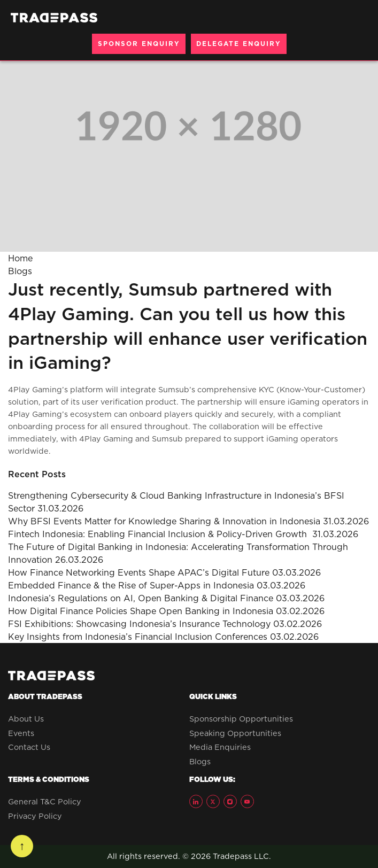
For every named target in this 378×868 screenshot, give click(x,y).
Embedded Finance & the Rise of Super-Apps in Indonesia (131, 585)
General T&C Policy (45, 802)
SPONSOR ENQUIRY (139, 44)
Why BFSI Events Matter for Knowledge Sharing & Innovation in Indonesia (164, 521)
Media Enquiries (220, 747)
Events (21, 733)
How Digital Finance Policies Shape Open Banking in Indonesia (141, 611)
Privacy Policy (35, 816)
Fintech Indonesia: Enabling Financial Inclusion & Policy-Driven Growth (159, 534)
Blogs (20, 271)
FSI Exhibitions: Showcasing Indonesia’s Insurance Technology (139, 624)
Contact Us (29, 747)
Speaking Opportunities (235, 733)
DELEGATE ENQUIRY (239, 44)
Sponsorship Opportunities (241, 719)
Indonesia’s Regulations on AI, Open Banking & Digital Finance (141, 598)
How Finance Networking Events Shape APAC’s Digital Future (139, 572)
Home (20, 258)
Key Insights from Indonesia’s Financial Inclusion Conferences (138, 637)
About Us (26, 719)
